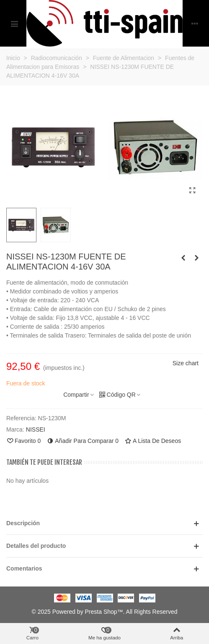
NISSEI (36, 429)
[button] (104, 523)
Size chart (186, 363)
